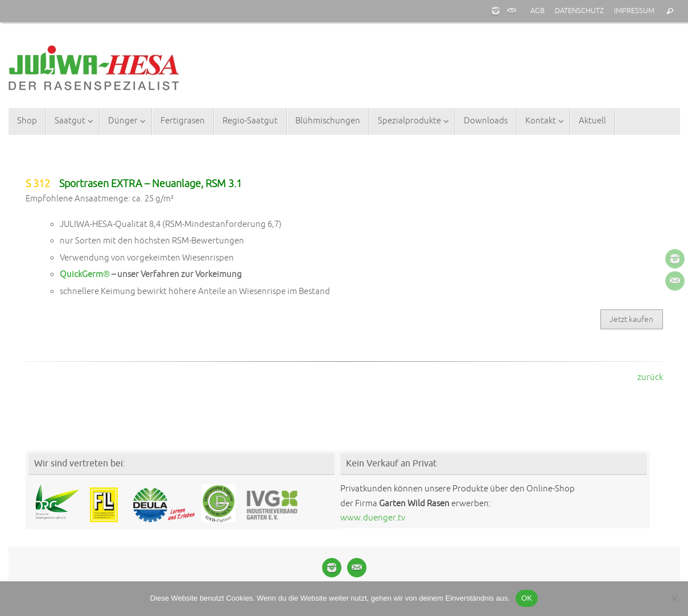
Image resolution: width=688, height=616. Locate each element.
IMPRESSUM (634, 11)
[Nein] (674, 598)
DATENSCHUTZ (579, 11)
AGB (537, 11)
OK (527, 598)
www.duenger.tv (373, 518)
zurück (650, 377)
